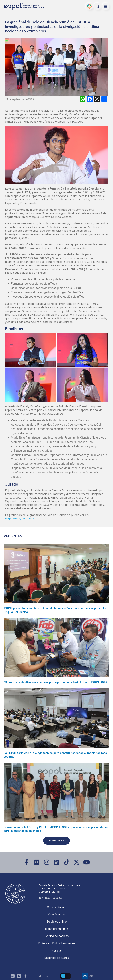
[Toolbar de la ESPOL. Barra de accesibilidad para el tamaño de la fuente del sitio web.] (19, 976)
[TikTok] (66, 862)
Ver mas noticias (56, 841)
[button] (106, 6)
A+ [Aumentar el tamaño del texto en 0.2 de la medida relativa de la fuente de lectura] (41, 976)
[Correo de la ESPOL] (25, 976)
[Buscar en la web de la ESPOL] (98, 6)
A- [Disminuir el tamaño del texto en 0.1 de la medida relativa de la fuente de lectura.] (47, 976)
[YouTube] (86, 862)
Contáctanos (57, 914)
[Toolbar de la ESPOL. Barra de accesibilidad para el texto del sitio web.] (44, 976)
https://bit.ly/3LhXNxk (20, 518)
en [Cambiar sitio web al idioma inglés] (91, 976)
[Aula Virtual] (19, 976)
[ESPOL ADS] (13, 976)
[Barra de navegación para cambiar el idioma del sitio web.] (88, 976)
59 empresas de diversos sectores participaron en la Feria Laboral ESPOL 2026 (55, 682)
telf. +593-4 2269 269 (51, 898)
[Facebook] (27, 862)
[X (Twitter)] (76, 862)
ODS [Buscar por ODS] (90, 6)
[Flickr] (37, 862)
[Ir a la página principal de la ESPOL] (24, 6)
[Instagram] (47, 862)
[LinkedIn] (56, 862)
